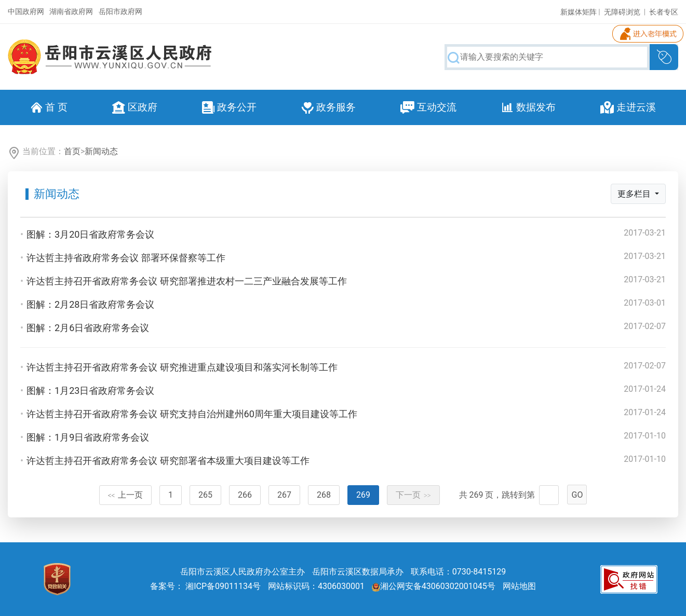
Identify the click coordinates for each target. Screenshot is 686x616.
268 (324, 495)
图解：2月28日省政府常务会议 (90, 304)
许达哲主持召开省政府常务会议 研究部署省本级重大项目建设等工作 (168, 461)
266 (245, 495)
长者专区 (664, 12)
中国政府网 (26, 11)
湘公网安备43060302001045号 (434, 586)
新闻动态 (101, 151)
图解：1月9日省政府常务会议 (88, 437)
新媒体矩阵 (579, 12)
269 (363, 495)
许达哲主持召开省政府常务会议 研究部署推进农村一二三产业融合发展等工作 (186, 281)
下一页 (413, 495)
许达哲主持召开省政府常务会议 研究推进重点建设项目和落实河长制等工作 (182, 367)
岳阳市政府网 (120, 11)
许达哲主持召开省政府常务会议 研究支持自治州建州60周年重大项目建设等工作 (192, 414)
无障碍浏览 (622, 12)
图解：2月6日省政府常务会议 (88, 328)
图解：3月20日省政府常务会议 (90, 234)
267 (284, 495)
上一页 (126, 495)
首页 (72, 151)
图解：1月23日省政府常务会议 (90, 391)
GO (577, 495)
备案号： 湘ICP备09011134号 (205, 586)
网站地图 (519, 586)
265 (205, 495)
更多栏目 (635, 194)
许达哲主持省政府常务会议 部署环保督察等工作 (126, 258)
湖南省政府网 (71, 11)
